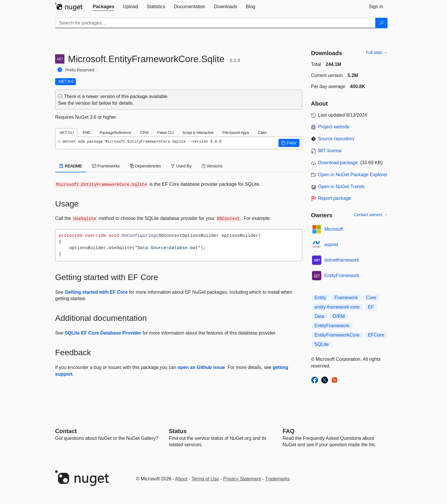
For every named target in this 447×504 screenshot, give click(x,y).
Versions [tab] (212, 166)
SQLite (322, 344)
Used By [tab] (181, 166)
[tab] (104, 7)
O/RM (339, 316)
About (181, 479)
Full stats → (377, 52)
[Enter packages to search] (215, 23)
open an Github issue (201, 367)
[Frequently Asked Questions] (289, 431)
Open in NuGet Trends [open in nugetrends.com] (341, 187)
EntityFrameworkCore (337, 335)
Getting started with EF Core (96, 292)
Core (371, 298)
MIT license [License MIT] (330, 151)
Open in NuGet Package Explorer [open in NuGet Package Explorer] (353, 175)
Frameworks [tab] (106, 166)
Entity (320, 298)
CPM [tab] (144, 133)
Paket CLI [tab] (165, 133)
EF (371, 307)
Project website (334, 127)
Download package (338, 163)
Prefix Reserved (80, 70)
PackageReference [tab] (116, 133)
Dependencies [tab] (145, 166)
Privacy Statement (242, 479)
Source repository (336, 139)
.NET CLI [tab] (66, 133)
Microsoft (334, 229)
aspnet (331, 245)
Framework (346, 298)
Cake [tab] (262, 133)
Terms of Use (205, 479)
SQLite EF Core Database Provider (103, 333)
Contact (66, 431)
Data (320, 316)
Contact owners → (371, 215)
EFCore (376, 335)
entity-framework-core (337, 307)
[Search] (381, 23)
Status (178, 431)
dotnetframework (342, 260)
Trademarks (277, 479)
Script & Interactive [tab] (198, 133)
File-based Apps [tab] (236, 133)
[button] (289, 143)
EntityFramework (342, 275)
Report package (335, 198)
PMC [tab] (87, 133)
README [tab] (71, 166)
